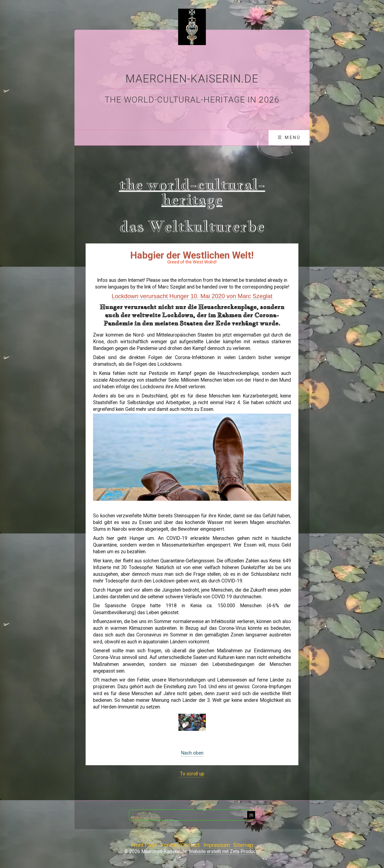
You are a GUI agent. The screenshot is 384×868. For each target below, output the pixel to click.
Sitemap (243, 845)
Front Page (144, 845)
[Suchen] (251, 815)
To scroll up (192, 774)
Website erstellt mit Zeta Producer (224, 852)
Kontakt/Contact (180, 845)
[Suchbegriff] (192, 815)
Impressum (216, 845)
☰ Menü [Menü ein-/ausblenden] (289, 137)
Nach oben (192, 753)
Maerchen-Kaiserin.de (192, 79)
